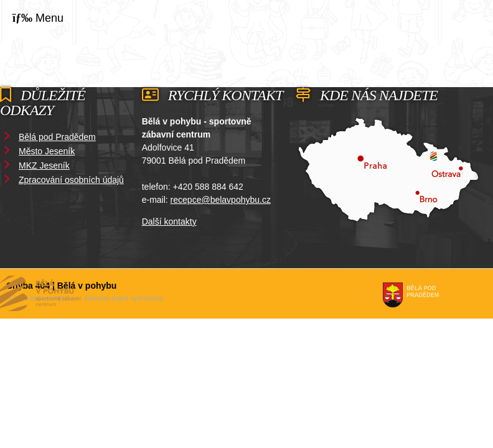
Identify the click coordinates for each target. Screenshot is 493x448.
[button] (38, 18)
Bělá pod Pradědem (57, 137)
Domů (440, 21)
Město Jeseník (47, 151)
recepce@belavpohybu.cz (221, 200)
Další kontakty (169, 222)
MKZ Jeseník (44, 166)
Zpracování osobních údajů (71, 180)
